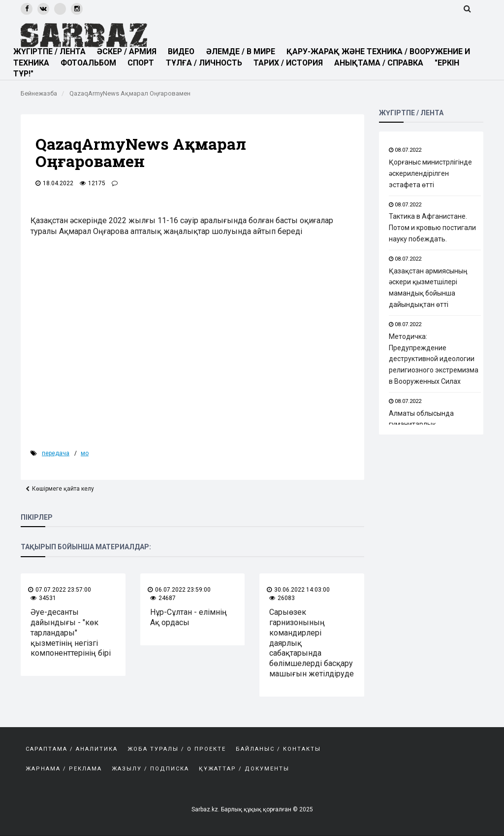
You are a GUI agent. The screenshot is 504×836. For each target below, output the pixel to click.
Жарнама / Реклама (64, 769)
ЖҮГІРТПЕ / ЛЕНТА (50, 51)
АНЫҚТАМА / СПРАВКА (384, 63)
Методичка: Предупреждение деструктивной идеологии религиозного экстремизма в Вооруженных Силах (434, 359)
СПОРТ (144, 63)
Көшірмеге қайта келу (63, 489)
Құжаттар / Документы (244, 769)
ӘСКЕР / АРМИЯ (129, 51)
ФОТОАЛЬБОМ (90, 63)
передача (56, 453)
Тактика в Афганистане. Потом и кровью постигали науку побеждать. (432, 228)
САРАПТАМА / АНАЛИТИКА (72, 749)
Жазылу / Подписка (150, 769)
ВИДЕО (184, 51)
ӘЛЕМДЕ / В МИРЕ (243, 51)
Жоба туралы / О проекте (177, 749)
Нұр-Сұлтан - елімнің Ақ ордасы (189, 617)
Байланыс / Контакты (278, 749)
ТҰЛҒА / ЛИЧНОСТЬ (208, 63)
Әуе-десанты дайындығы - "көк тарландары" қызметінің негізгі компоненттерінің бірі (71, 633)
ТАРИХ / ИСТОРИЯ (293, 63)
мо (85, 453)
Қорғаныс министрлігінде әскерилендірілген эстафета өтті (430, 173)
